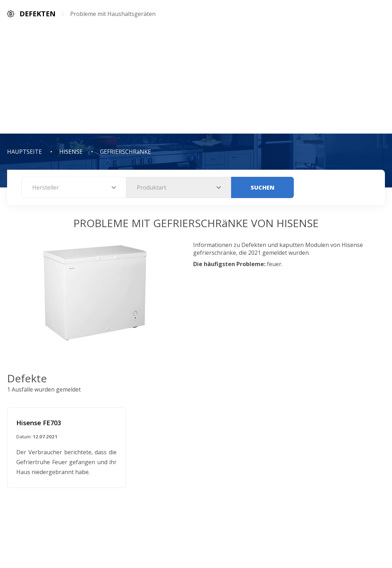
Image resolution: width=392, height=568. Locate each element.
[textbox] (74, 187)
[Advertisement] (196, 80)
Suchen (262, 187)
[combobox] (74, 187)
